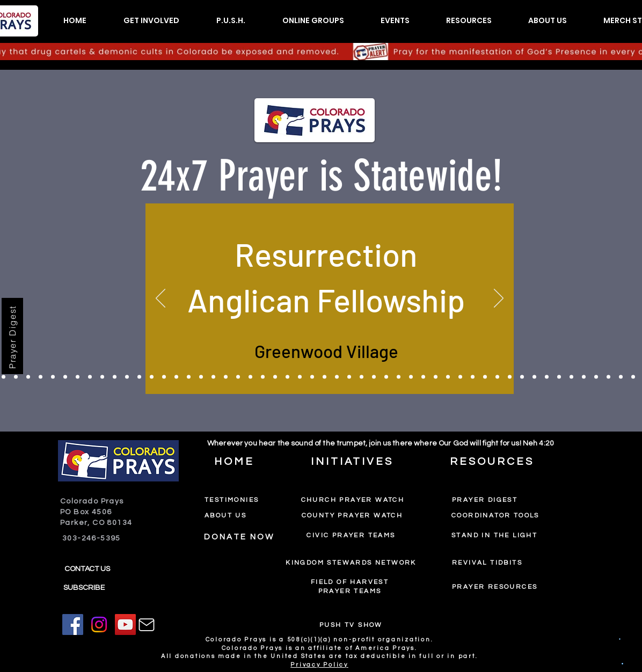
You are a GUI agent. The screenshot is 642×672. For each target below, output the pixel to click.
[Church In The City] (3, 377)
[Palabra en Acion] (139, 377)
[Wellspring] (571, 377)
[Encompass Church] (337, 377)
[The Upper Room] (436, 377)
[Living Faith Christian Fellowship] (411, 377)
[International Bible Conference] (78, 377)
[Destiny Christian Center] (460, 377)
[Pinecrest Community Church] (386, 377)
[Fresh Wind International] (312, 377)
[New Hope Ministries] (164, 377)
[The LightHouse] (621, 377)
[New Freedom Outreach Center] (534, 377)
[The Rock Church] (596, 377)
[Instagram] (99, 624)
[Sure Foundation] (41, 377)
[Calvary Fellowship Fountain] (238, 377)
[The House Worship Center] (53, 377)
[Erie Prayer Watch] (522, 377)
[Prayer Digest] (12, 336)
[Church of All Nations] (584, 377)
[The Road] (201, 377)
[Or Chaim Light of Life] (28, 377)
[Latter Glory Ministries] (250, 377)
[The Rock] (102, 377)
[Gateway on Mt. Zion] (152, 377)
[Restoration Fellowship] (547, 377)
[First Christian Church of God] (176, 377)
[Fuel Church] (324, 377)
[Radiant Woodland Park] (226, 377)
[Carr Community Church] (399, 377)
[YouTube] (125, 624)
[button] (151, 21)
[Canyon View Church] (189, 377)
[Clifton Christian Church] (497, 377)
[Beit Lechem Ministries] (485, 377)
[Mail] (147, 625)
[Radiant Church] (213, 377)
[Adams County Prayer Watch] (473, 377)
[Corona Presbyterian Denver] (374, 377)
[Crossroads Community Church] (16, 377)
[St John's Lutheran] (263, 377)
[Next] (499, 299)
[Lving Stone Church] (275, 377)
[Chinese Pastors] (287, 377)
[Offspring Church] (559, 377)
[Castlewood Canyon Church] (90, 377)
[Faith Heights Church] (349, 377)
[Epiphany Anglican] (633, 377)
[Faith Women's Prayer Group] (423, 377)
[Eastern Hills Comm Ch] (608, 377)
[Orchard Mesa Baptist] (300, 377)
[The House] (115, 377)
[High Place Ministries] (65, 377)
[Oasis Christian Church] (448, 377)
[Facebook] (73, 624)
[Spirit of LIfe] (510, 377)
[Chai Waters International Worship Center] (362, 377)
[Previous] (160, 299)
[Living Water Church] (127, 377)
